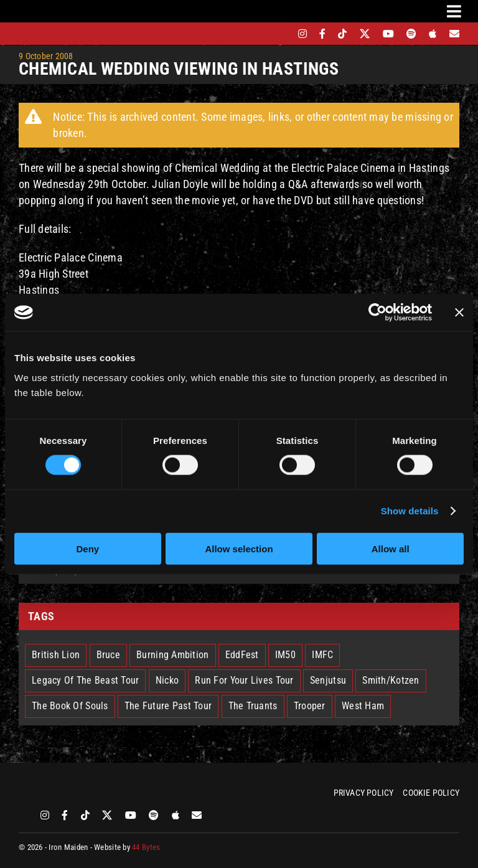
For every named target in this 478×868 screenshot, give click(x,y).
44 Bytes (146, 847)
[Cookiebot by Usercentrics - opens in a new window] (377, 313)
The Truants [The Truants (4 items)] (253, 706)
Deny (87, 548)
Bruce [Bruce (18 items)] (108, 655)
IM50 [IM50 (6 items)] (285, 655)
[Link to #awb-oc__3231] (454, 11)
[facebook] (322, 34)
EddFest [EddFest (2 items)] (242, 655)
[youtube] (388, 34)
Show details (410, 511)
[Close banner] (459, 313)
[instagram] (302, 34)
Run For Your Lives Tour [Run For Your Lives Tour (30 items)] (244, 680)
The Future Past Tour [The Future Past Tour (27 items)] (168, 706)
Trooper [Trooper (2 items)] (310, 706)
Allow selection (239, 548)
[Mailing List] (454, 34)
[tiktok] (342, 34)
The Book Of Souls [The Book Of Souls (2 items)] (70, 706)
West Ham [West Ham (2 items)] (363, 706)
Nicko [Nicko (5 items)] (167, 680)
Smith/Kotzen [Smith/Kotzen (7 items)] (391, 680)
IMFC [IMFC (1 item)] (322, 655)
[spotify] (411, 34)
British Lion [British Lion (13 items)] (56, 655)
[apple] (433, 34)
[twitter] (365, 34)
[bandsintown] (281, 34)
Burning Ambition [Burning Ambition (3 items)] (172, 655)
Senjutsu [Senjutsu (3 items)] (328, 680)
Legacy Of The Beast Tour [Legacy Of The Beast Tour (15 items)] (85, 680)
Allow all (391, 548)
